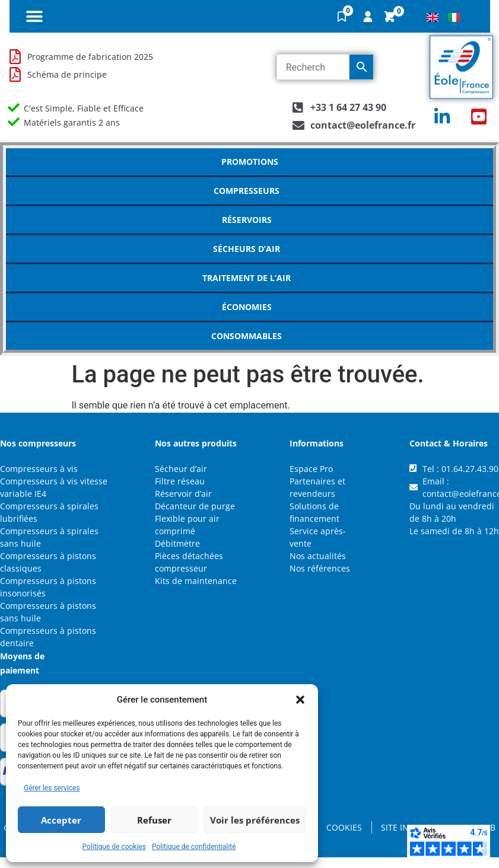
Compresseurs (249, 191)
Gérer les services (52, 788)
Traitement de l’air (249, 278)
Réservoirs (250, 220)
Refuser (154, 820)
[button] (300, 700)
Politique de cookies (114, 847)
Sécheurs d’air (249, 249)
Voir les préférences (255, 820)
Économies (250, 307)
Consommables (249, 336)
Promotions (250, 162)
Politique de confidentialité (194, 847)
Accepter (61, 820)
